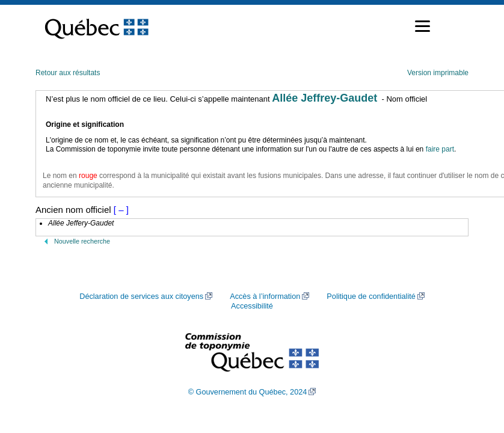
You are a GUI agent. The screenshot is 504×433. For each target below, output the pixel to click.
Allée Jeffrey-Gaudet (324, 98)
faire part (440, 149)
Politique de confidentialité (371, 296)
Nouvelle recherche (82, 241)
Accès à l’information (265, 296)
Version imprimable (438, 73)
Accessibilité (252, 306)
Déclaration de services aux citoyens (141, 296)
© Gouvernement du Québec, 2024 (248, 392)
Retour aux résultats (68, 73)
